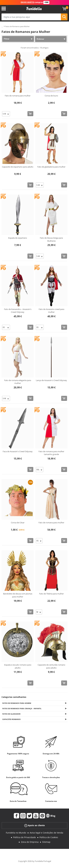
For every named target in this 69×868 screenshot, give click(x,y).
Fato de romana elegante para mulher (18, 382)
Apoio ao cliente (34, 825)
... (2, 27)
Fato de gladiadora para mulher (51, 167)
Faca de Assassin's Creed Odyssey (18, 451)
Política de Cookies (49, 837)
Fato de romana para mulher (18, 96)
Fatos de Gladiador (11, 714)
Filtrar (7, 39)
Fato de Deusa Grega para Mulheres (51, 239)
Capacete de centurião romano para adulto (51, 666)
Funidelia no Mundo (16, 833)
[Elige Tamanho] (6, 114)
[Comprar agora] (30, 114)
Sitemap (46, 842)
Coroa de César (18, 523)
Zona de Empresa (30, 842)
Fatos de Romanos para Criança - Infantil (22, 708)
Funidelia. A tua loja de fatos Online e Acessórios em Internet (34, 9)
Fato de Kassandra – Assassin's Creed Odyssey (18, 311)
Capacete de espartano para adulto (18, 167)
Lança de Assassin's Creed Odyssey (51, 380)
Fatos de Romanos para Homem (17, 703)
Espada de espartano (18, 238)
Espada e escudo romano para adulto (18, 666)
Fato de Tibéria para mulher (51, 594)
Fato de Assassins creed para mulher (51, 311)
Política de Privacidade (25, 837)
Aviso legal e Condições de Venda (46, 833)
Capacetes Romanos (11, 719)
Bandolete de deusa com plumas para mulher (18, 595)
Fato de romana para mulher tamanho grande (51, 453)
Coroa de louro (51, 96)
